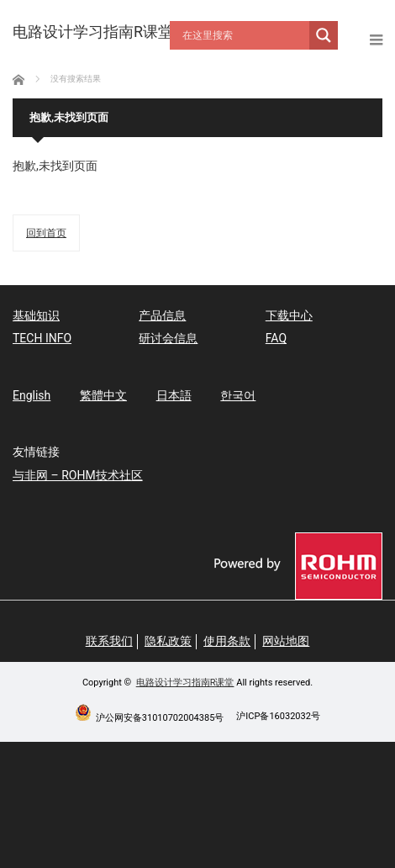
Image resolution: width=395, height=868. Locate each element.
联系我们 (109, 641)
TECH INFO (42, 338)
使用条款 (227, 641)
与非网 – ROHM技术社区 (78, 475)
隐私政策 (168, 641)
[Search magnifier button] (324, 35)
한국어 (238, 395)
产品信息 (162, 315)
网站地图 (286, 641)
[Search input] (244, 35)
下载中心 (289, 315)
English (32, 395)
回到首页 (46, 233)
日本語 (174, 395)
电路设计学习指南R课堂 (185, 683)
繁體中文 (103, 395)
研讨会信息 (168, 338)
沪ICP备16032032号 (278, 716)
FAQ (276, 338)
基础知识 (36, 315)
